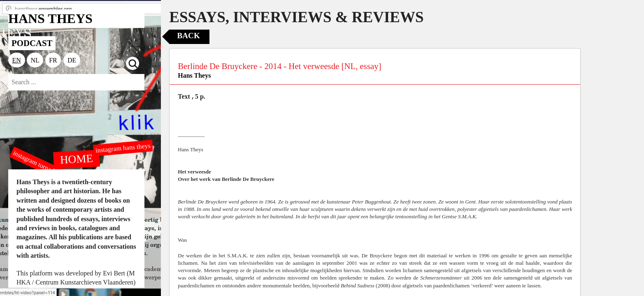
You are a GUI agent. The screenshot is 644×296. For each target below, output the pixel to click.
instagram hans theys (123, 148)
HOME (77, 159)
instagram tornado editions (45, 167)
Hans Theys (194, 75)
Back (188, 36)
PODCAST (32, 43)
